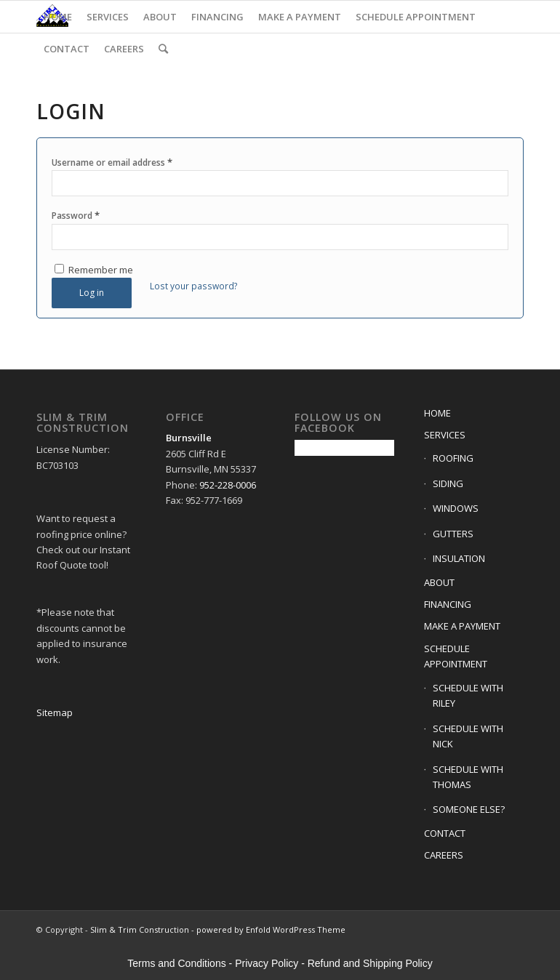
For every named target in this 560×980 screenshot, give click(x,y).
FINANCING (448, 604)
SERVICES (445, 435)
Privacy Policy (267, 963)
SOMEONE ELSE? (469, 809)
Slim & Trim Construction (140, 929)
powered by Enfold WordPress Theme (271, 929)
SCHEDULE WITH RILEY (468, 695)
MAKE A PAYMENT (462, 626)
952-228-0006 (228, 485)
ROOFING (453, 458)
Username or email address (112, 162)
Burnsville (189, 438)
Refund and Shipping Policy (370, 963)
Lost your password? (194, 286)
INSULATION (459, 558)
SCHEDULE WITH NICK (468, 736)
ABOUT (439, 582)
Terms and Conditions (176, 963)
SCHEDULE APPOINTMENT (456, 656)
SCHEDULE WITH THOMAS (468, 777)
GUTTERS (453, 534)
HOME (437, 413)
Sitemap (55, 712)
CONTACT (445, 833)
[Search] (163, 49)
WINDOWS (456, 508)
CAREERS (444, 855)
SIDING (448, 483)
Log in (92, 293)
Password (76, 215)
